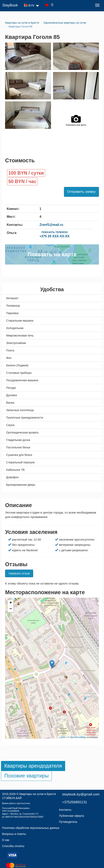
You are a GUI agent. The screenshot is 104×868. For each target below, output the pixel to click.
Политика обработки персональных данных (31, 828)
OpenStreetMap (78, 737)
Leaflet (62, 737)
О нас (6, 840)
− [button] (11, 609)
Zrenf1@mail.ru (51, 225)
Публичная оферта (72, 816)
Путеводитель (68, 822)
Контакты (65, 810)
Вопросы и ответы (14, 834)
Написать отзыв (19, 573)
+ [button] (11, 603)
